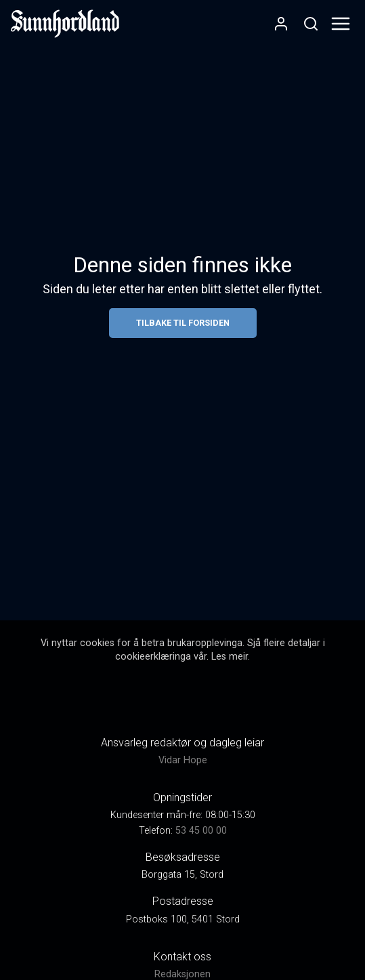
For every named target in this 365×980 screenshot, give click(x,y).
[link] (65, 24)
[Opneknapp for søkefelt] (311, 24)
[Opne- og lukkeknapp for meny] (341, 24)
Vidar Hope (183, 760)
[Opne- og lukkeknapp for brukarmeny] (281, 24)
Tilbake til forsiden (183, 323)
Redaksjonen (182, 974)
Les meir (230, 657)
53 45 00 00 (201, 831)
